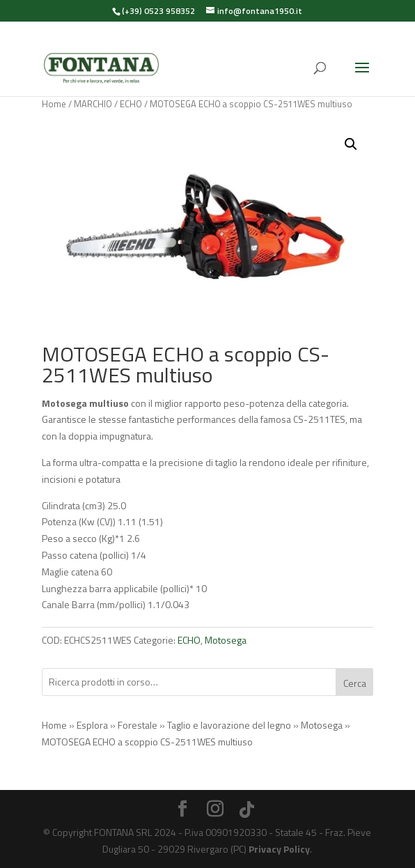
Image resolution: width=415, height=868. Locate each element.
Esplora (92, 725)
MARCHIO (93, 104)
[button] (351, 144)
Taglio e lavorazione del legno (229, 725)
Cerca (355, 683)
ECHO (131, 104)
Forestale (138, 725)
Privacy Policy (279, 849)
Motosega (226, 640)
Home (54, 104)
